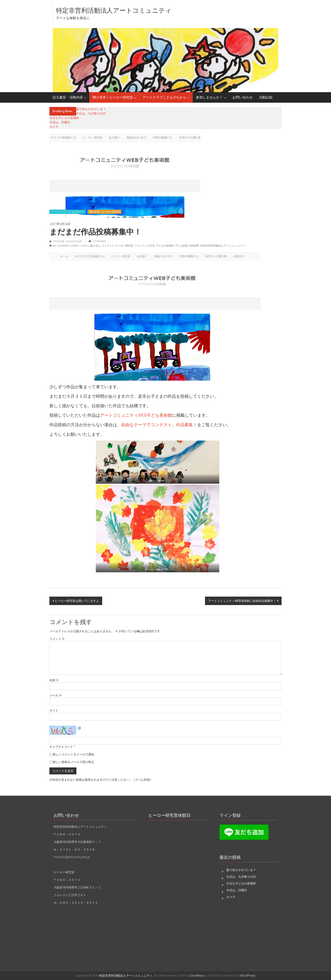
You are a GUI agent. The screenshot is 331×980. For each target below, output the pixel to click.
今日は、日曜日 (60, 122)
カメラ (54, 127)
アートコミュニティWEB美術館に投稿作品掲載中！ (242, 601)
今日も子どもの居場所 (67, 118)
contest (75, 246)
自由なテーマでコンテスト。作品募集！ (159, 425)
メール (56, 695)
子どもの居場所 (165, 246)
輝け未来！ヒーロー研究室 (113, 97)
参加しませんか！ (209, 97)
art (55, 246)
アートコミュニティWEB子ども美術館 (136, 415)
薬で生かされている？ (91, 109)
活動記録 (266, 97)
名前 (54, 680)
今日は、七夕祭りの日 (91, 113)
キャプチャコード (61, 747)
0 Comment (97, 241)
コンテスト (108, 246)
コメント (57, 639)
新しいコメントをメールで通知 (73, 754)
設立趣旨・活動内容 (68, 97)
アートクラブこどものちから (164, 97)
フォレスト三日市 (145, 246)
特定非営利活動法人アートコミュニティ (114, 10)
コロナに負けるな (90, 246)
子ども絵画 (181, 246)
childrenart (63, 246)
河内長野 (194, 246)
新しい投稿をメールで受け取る (73, 762)
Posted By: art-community (68, 241)
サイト (54, 710)
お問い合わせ (243, 97)
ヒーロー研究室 (124, 246)
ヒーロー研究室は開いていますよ (77, 601)
